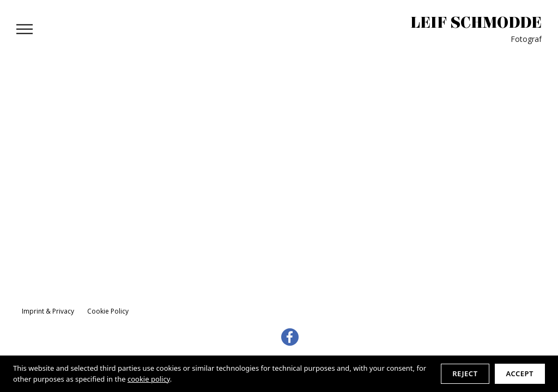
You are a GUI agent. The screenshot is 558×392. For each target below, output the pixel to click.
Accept (520, 373)
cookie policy (149, 379)
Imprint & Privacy (48, 311)
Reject (465, 373)
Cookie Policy (108, 311)
